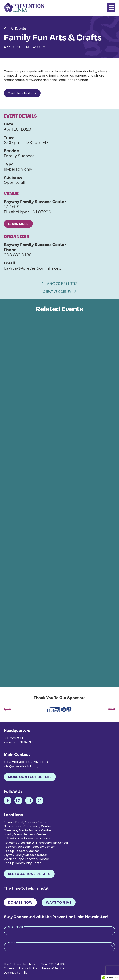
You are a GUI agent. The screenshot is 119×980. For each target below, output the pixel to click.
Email (12, 942)
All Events (18, 29)
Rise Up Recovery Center (21, 851)
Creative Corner (60, 292)
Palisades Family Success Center (27, 838)
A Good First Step (60, 284)
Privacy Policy (28, 968)
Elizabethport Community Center (27, 826)
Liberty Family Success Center (25, 834)
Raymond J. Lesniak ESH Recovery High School (36, 843)
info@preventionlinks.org (21, 766)
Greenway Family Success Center (28, 830)
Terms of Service (53, 968)
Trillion (25, 973)
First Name (16, 926)
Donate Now (20, 902)
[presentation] (7, 710)
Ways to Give (59, 902)
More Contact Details (30, 777)
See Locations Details (29, 874)
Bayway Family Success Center (26, 822)
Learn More (18, 224)
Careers (9, 968)
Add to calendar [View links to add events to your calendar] (22, 93)
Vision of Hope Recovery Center (26, 859)
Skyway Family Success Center (25, 855)
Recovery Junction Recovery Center (29, 847)
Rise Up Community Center (23, 863)
